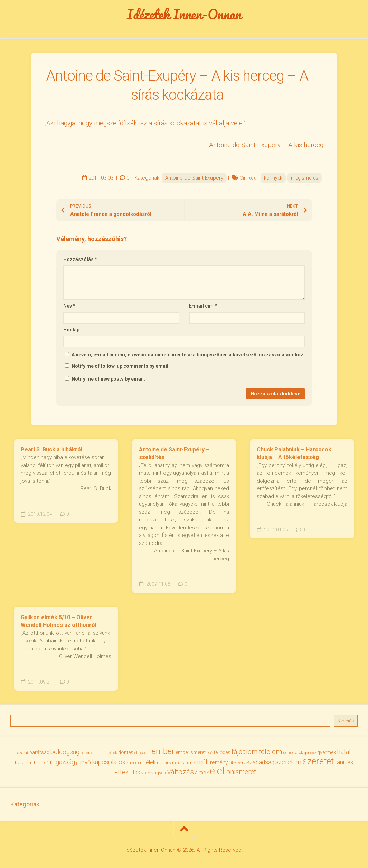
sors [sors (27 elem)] (242, 763)
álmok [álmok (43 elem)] (202, 773)
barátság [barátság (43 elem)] (39, 752)
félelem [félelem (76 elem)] (270, 752)
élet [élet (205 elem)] (218, 771)
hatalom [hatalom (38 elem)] (24, 762)
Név (69, 306)
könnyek (273, 178)
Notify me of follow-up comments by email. (121, 366)
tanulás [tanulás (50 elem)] (344, 762)
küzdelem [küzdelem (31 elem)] (135, 763)
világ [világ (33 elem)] (146, 773)
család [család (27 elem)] (102, 753)
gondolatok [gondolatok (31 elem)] (293, 753)
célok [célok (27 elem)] (113, 753)
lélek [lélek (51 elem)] (150, 762)
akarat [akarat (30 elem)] (23, 753)
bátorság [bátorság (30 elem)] (88, 753)
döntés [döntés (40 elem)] (126, 752)
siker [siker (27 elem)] (233, 763)
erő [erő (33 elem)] (210, 753)
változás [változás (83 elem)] (181, 772)
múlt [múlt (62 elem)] (203, 762)
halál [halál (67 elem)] (344, 752)
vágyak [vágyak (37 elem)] (159, 773)
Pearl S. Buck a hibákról (51, 450)
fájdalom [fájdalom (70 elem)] (244, 752)
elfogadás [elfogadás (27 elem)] (143, 753)
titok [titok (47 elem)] (135, 772)
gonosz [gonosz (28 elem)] (310, 753)
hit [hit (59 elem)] (50, 762)
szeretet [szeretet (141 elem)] (318, 761)
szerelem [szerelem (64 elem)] (288, 762)
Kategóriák (25, 804)
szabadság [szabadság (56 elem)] (260, 762)
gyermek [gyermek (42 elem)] (327, 752)
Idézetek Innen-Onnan (184, 14)
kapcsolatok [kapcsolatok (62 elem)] (109, 762)
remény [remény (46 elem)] (219, 762)
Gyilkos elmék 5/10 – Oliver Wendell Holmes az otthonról (59, 621)
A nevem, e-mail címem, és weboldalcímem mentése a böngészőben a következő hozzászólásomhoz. (188, 355)
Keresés (346, 721)
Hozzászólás (80, 259)
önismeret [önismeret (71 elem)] (241, 772)
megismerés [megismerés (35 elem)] (184, 763)
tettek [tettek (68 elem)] (121, 772)
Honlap (71, 330)
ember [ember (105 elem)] (163, 751)
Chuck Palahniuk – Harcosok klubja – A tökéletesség (294, 454)
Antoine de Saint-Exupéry (194, 178)
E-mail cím (203, 306)
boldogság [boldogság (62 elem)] (65, 752)
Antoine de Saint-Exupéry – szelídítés (174, 454)
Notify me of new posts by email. (108, 379)
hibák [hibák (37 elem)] (40, 762)
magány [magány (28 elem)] (164, 763)
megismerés (305, 178)
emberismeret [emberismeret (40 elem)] (191, 752)
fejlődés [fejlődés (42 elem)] (222, 752)
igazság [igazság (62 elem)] (65, 762)
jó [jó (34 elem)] (78, 763)
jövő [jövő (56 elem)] (86, 762)
